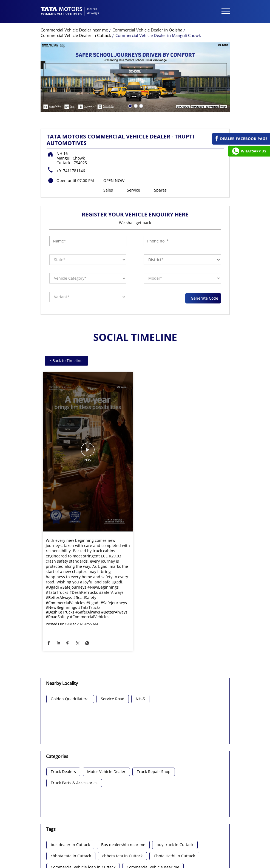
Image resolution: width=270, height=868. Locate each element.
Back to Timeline (66, 311)
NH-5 (140, 649)
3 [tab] (141, 56)
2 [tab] (135, 56)
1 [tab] (130, 56)
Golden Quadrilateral (70, 649)
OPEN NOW (114, 131)
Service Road (113, 649)
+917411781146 (71, 121)
